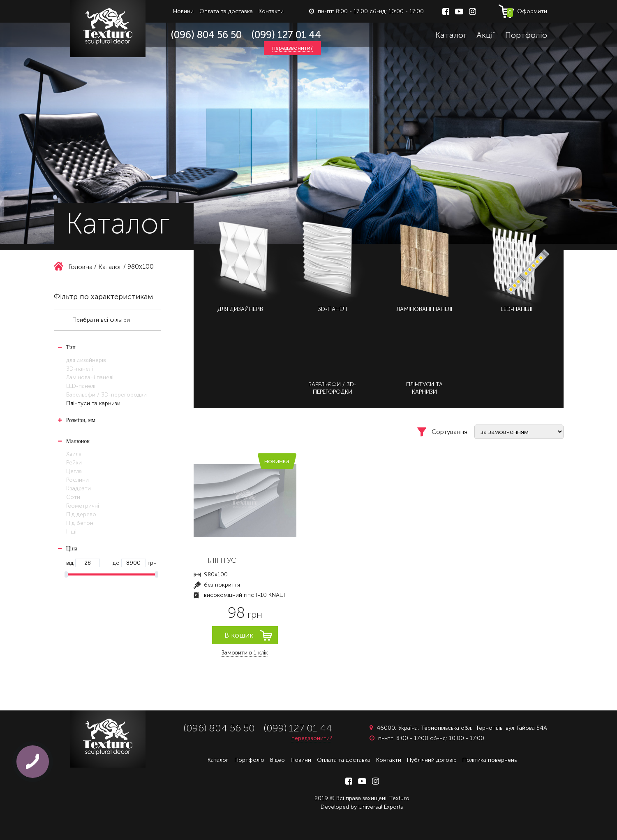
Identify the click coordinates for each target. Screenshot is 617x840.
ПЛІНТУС (220, 560)
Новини (183, 11)
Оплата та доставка (226, 11)
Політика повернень (490, 760)
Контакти (271, 11)
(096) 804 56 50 (206, 35)
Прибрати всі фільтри (101, 320)
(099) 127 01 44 (286, 35)
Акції (486, 35)
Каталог (451, 35)
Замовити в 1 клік (245, 653)
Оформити (527, 13)
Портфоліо (526, 35)
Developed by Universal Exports (362, 807)
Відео (277, 760)
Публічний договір (432, 760)
